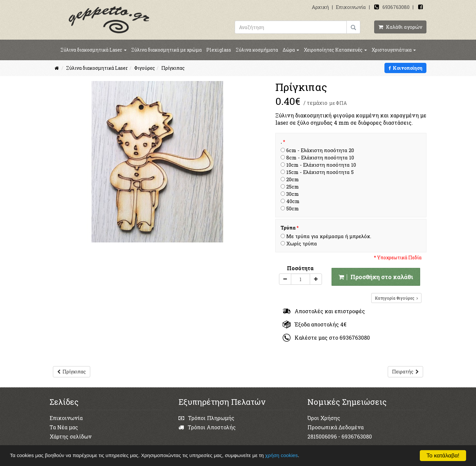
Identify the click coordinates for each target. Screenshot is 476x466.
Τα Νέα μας (64, 427)
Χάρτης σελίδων (71, 436)
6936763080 (396, 7)
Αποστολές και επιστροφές (324, 311)
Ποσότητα (300, 268)
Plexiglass (219, 50)
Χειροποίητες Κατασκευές (335, 50)
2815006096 (322, 436)
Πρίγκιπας (72, 372)
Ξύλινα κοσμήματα (257, 50)
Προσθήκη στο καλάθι (376, 277)
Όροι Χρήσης (324, 418)
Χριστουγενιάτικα (394, 50)
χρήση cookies (282, 455)
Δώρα (291, 50)
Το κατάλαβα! (443, 456)
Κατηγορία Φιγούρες (396, 298)
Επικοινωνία (351, 7)
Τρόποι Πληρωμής (206, 418)
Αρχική (320, 7)
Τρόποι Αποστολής (207, 427)
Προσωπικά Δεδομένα (336, 427)
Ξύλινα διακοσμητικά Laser (94, 50)
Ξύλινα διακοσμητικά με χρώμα (166, 50)
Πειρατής (405, 372)
